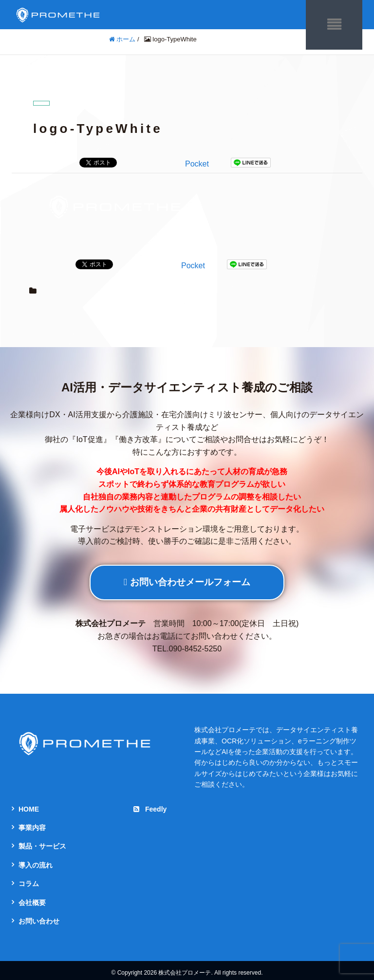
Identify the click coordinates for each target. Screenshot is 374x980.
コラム (29, 879)
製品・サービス (42, 841)
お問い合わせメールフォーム (187, 577)
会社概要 (32, 897)
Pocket (197, 159)
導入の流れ (36, 860)
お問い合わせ (39, 916)
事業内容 (32, 823)
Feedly (150, 804)
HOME (29, 804)
